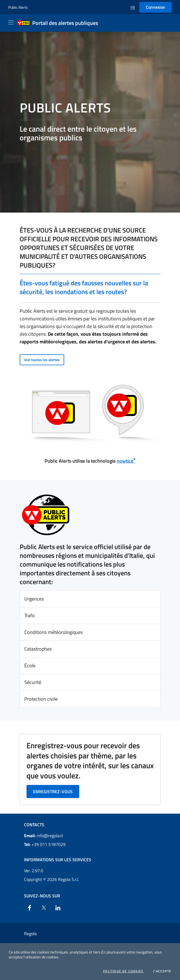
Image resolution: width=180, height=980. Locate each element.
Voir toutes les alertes (42, 360)
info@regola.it (44, 836)
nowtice (126, 461)
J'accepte (162, 971)
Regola (30, 933)
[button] (133, 7)
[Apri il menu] (11, 22)
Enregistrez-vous (53, 791)
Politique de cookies (123, 971)
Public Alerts (18, 7)
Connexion (156, 7)
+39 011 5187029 (45, 844)
